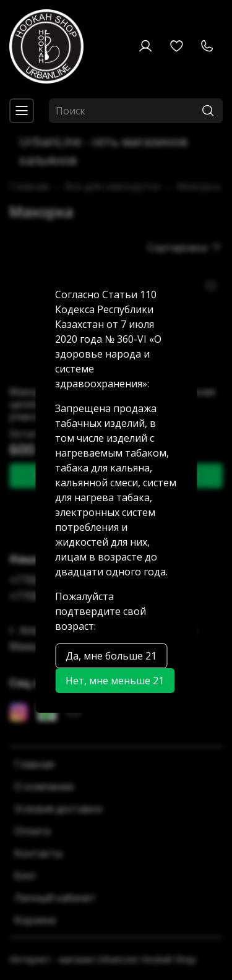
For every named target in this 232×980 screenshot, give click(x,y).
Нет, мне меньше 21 (115, 681)
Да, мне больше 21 (111, 656)
